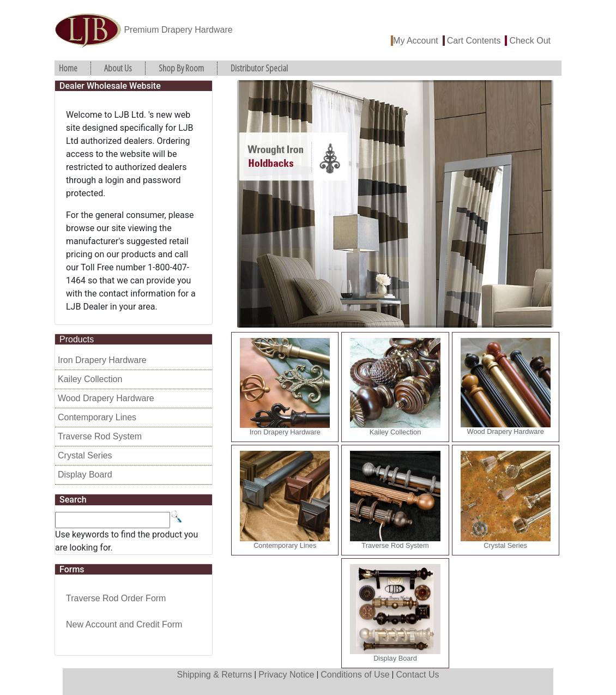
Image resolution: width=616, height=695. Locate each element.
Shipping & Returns (214, 675)
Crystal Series (85, 455)
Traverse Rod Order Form (116, 598)
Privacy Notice (286, 675)
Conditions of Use (355, 675)
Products (77, 339)
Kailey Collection (90, 379)
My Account (416, 41)
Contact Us (417, 675)
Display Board (85, 475)
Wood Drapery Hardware (106, 398)
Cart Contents (474, 41)
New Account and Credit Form (124, 624)
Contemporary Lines (97, 417)
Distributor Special (259, 68)
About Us (118, 68)
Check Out (530, 41)
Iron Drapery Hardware (102, 360)
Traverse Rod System (100, 436)
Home (68, 68)
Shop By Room (181, 68)
